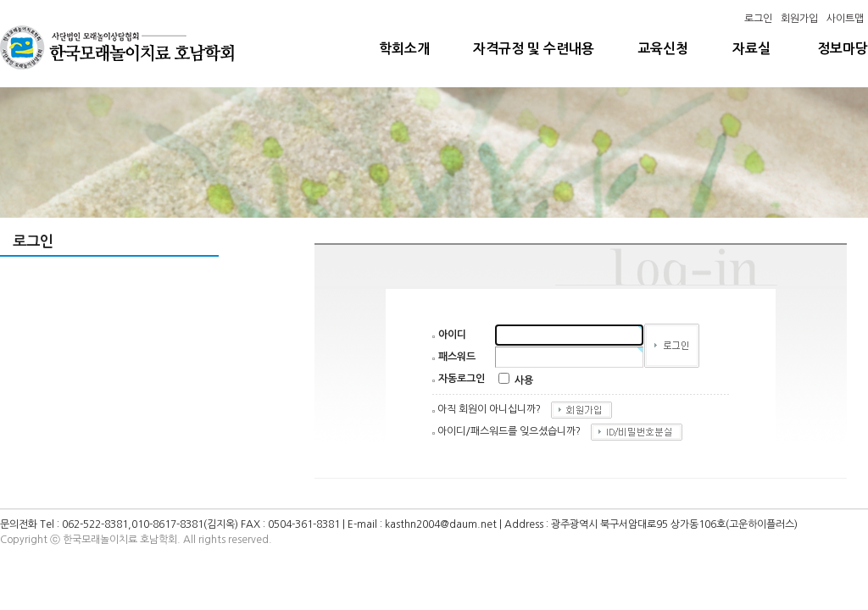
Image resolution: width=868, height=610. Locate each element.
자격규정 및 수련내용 (534, 49)
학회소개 (404, 49)
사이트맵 (845, 19)
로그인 (758, 19)
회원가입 (799, 19)
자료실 (751, 49)
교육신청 (663, 49)
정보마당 (843, 49)
